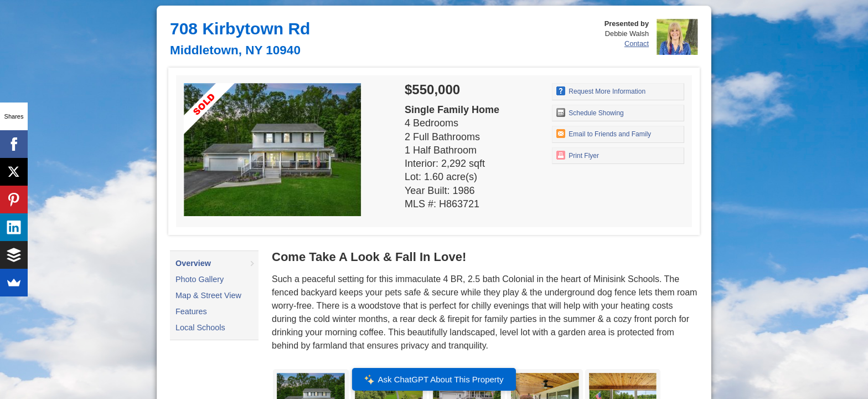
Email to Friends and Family (604, 134)
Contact (637, 44)
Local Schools (200, 328)
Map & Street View (208, 295)
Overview (193, 263)
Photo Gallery (200, 279)
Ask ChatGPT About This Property (434, 380)
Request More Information (601, 91)
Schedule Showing (590, 112)
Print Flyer (578, 155)
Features (191, 311)
